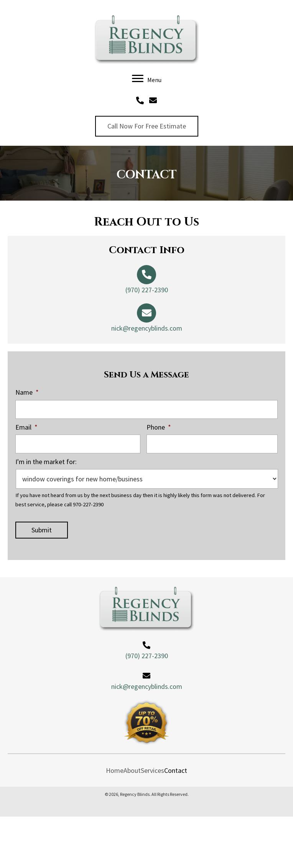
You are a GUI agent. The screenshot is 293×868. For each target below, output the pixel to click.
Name (27, 392)
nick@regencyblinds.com (147, 328)
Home (115, 770)
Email (26, 427)
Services (152, 770)
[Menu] (147, 79)
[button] (147, 126)
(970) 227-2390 (147, 290)
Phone (159, 427)
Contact (176, 770)
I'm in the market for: (46, 462)
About (132, 770)
